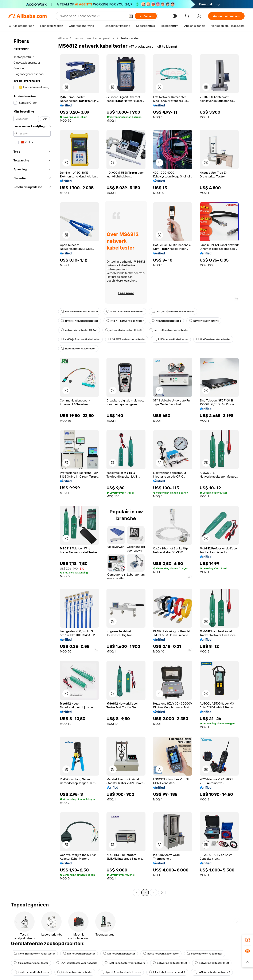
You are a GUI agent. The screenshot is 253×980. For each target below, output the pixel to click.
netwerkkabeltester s (166, 321)
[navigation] (32, 466)
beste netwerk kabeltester (161, 954)
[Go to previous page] (137, 893)
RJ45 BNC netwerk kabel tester (34, 954)
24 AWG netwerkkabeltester (127, 339)
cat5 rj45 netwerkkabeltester (169, 330)
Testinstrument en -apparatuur (94, 38)
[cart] (188, 17)
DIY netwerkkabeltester (79, 954)
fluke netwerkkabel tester (31, 963)
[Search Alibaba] (93, 16)
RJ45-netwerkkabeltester (171, 339)
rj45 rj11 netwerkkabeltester (80, 321)
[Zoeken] (146, 16)
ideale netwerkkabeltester (31, 972)
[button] (131, 16)
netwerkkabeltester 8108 (170, 963)
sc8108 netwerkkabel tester (80, 311)
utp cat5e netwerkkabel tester (121, 972)
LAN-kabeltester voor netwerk (76, 963)
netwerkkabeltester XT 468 (79, 330)
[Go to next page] (162, 893)
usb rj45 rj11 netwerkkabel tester (173, 311)
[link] (248, 940)
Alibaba (63, 38)
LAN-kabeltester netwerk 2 (167, 972)
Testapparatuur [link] (131, 38)
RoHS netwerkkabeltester (78, 349)
